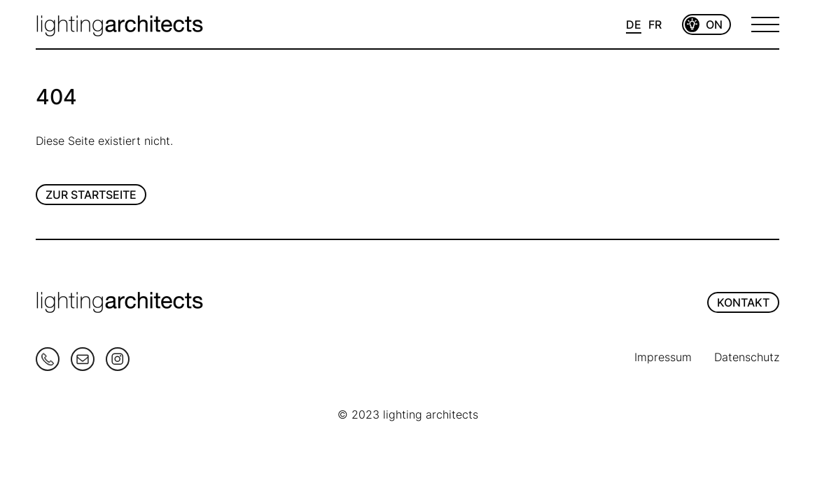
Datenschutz (747, 357)
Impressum (663, 357)
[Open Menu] (765, 24)
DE (634, 24)
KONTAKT (743, 302)
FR (655, 24)
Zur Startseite (91, 195)
